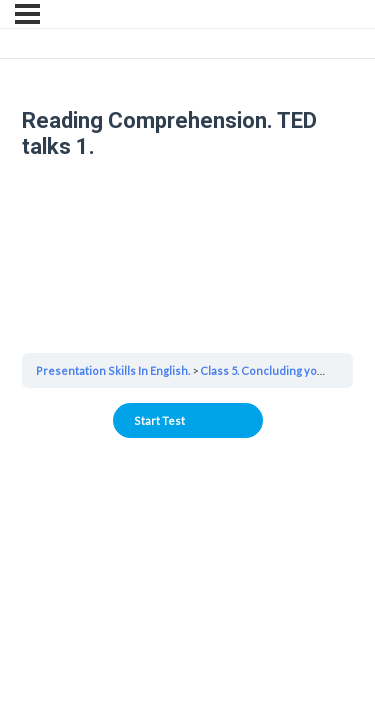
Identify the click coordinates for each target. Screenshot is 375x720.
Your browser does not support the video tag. (187, 255)
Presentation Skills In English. (113, 370)
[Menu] (27, 14)
